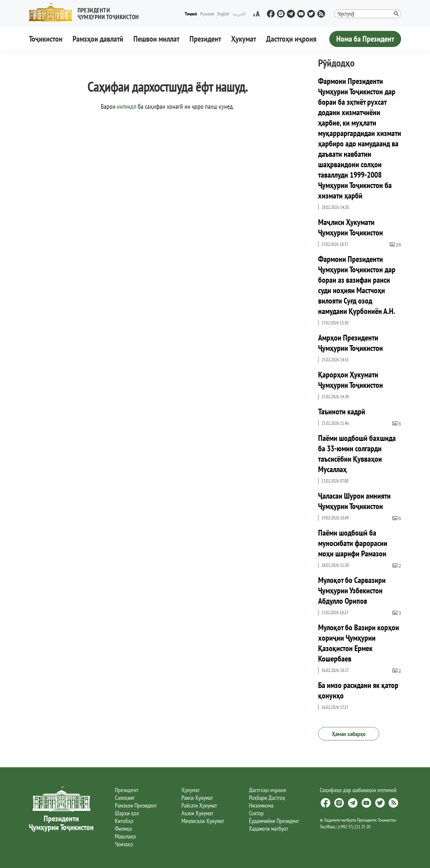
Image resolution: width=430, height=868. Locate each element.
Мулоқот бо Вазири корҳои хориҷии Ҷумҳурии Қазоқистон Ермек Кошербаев (359, 643)
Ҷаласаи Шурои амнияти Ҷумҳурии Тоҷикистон (354, 501)
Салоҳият (125, 798)
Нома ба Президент (365, 39)
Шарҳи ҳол (127, 813)
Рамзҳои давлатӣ (98, 39)
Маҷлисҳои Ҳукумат (203, 821)
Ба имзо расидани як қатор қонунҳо (358, 690)
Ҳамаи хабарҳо (349, 734)
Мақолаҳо (125, 836)
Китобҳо (124, 821)
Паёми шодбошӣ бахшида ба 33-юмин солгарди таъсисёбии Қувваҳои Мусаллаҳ (357, 454)
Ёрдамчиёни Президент (274, 821)
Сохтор (256, 813)
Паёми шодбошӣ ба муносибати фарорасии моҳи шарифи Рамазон (353, 543)
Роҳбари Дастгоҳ (267, 798)
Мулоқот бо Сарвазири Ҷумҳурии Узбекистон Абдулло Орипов (352, 590)
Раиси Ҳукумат (197, 798)
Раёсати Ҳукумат (199, 805)
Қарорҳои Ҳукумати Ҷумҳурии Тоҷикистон (351, 380)
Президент (205, 39)
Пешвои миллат (156, 39)
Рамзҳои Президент (136, 805)
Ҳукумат (244, 39)
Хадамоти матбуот (269, 829)
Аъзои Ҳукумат (197, 813)
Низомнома (261, 805)
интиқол (127, 106)
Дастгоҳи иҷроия (291, 39)
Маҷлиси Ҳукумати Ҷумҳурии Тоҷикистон (351, 227)
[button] (87, 12)
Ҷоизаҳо (124, 844)
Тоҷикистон (46, 39)
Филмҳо (123, 829)
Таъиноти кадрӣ (342, 412)
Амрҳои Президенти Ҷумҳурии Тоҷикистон (351, 343)
